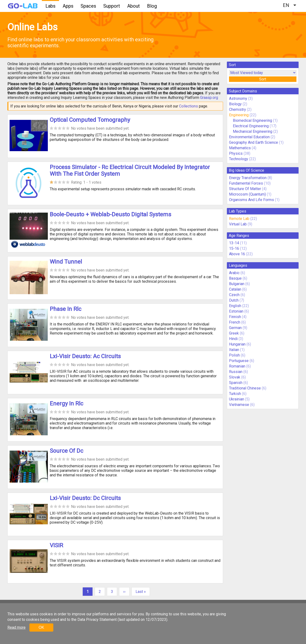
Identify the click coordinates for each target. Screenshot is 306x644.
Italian (234, 350)
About (134, 6)
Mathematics (240, 148)
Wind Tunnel (66, 262)
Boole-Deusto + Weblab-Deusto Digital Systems (110, 214)
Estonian (236, 311)
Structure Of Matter (245, 189)
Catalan (235, 289)
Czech (234, 295)
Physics (236, 153)
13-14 (234, 243)
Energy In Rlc (66, 404)
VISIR (56, 545)
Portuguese (239, 361)
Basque (235, 278)
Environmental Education (249, 137)
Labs (50, 6)
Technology (239, 159)
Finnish (235, 317)
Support (112, 6)
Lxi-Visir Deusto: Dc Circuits (85, 498)
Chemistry (238, 109)
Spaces (88, 6)
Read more (16, 627)
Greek (234, 333)
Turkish (235, 394)
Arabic (234, 273)
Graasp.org (209, 98)
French (235, 322)
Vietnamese (239, 405)
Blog (152, 6)
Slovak (235, 377)
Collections (189, 106)
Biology (235, 104)
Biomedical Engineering (252, 120)
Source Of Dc (66, 451)
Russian (236, 372)
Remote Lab (239, 219)
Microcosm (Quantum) (247, 194)
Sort (263, 79)
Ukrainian (237, 399)
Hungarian (237, 344)
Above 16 (237, 254)
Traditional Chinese (245, 388)
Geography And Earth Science (254, 142)
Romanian (237, 366)
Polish (234, 355)
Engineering (239, 115)
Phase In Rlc (66, 309)
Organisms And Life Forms (251, 200)
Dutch (234, 300)
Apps (68, 6)
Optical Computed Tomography (90, 120)
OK (41, 627)
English (235, 306)
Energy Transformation (248, 178)
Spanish (236, 383)
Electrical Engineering (251, 126)
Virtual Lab (238, 224)
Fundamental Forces (246, 183)
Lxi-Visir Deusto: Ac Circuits (85, 356)
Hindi (233, 339)
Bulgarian (237, 284)
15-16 (234, 248)
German (235, 328)
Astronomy (238, 98)
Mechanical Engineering (253, 131)
